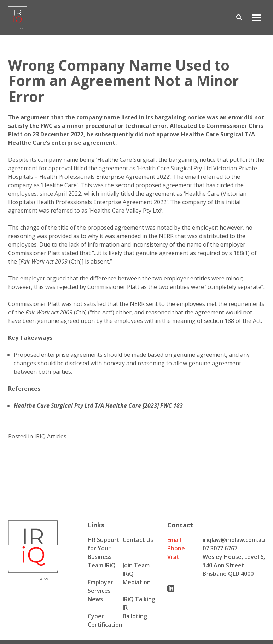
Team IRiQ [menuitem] (102, 565)
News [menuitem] (95, 599)
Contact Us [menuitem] (138, 540)
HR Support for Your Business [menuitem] (104, 548)
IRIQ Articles (50, 436)
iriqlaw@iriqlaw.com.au (234, 540)
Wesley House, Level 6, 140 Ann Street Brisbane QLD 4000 (234, 565)
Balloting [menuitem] (135, 616)
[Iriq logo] (18, 18)
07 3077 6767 (220, 548)
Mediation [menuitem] (137, 582)
